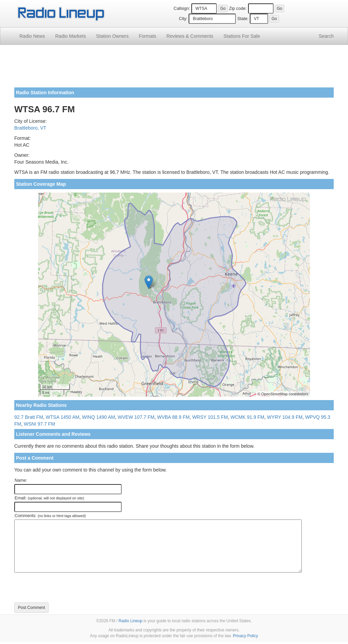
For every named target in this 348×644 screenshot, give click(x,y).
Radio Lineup (130, 621)
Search (326, 36)
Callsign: (182, 9)
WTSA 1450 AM (63, 417)
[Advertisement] (174, 69)
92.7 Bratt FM (29, 417)
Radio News (32, 36)
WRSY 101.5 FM (210, 417)
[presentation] (66, 588)
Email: (49, 498)
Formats (147, 36)
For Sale (242, 36)
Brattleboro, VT (30, 128)
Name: (21, 480)
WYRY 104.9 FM (285, 417)
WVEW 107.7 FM (136, 417)
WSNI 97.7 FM (39, 424)
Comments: (50, 516)
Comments (190, 36)
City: (183, 19)
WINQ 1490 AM (98, 417)
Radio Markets (70, 36)
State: (243, 19)
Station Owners (112, 36)
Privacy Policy (245, 636)
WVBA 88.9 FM (173, 417)
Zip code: (238, 9)
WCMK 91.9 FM (247, 417)
